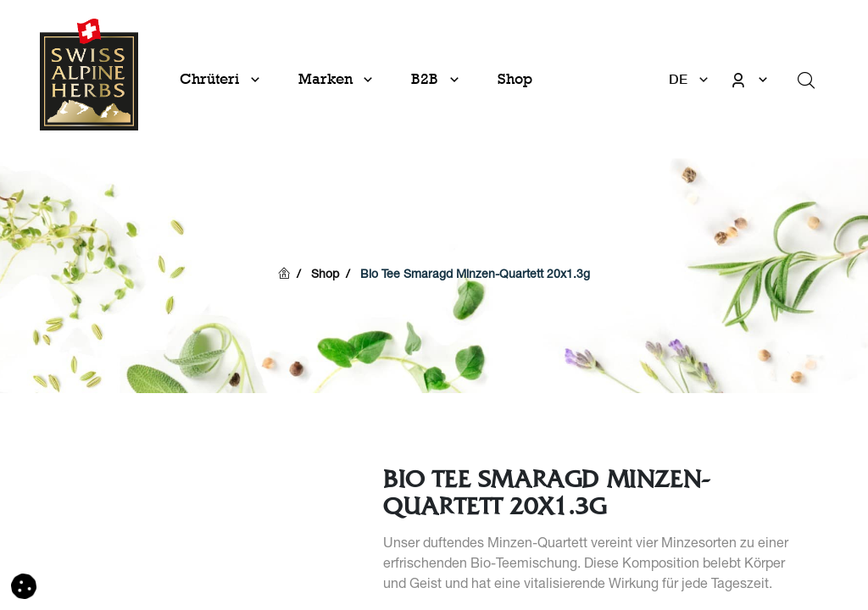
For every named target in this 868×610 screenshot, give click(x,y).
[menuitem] (515, 79)
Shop (325, 275)
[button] (24, 587)
